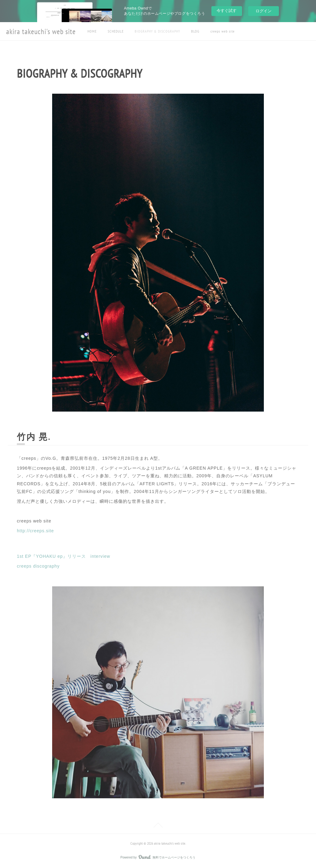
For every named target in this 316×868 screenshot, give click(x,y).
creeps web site (223, 31)
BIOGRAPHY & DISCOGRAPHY (157, 31)
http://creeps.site (35, 531)
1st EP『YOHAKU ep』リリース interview (64, 556)
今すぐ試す (227, 11)
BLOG (195, 31)
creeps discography (38, 566)
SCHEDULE (116, 31)
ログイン (264, 11)
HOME (92, 31)
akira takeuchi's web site (41, 31)
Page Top (158, 826)
